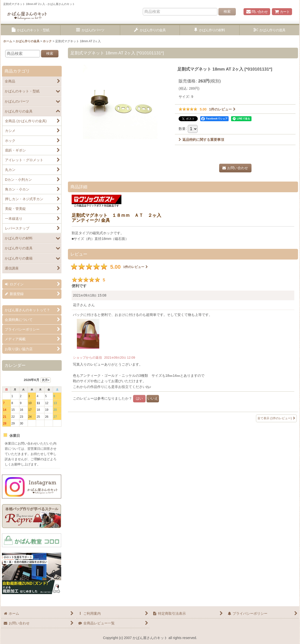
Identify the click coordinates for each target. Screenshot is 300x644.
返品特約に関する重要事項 (201, 140)
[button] (31, 30)
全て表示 (276, 418)
